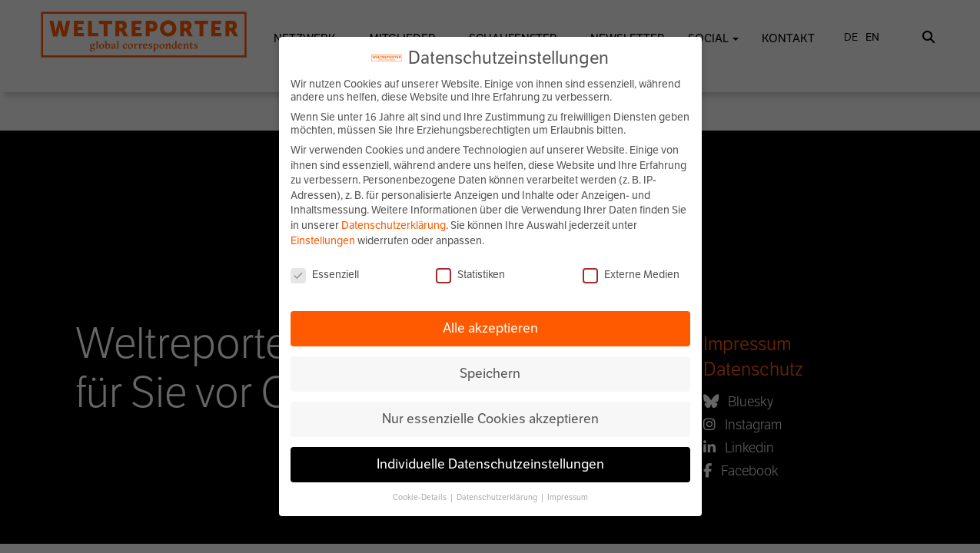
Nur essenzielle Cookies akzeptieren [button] (490, 419)
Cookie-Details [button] (420, 497)
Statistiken (470, 275)
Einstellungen (323, 241)
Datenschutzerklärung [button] (498, 497)
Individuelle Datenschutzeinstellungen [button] (490, 464)
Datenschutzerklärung (394, 225)
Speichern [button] (490, 373)
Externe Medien (631, 275)
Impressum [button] (568, 497)
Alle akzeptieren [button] (490, 328)
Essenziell (325, 275)
